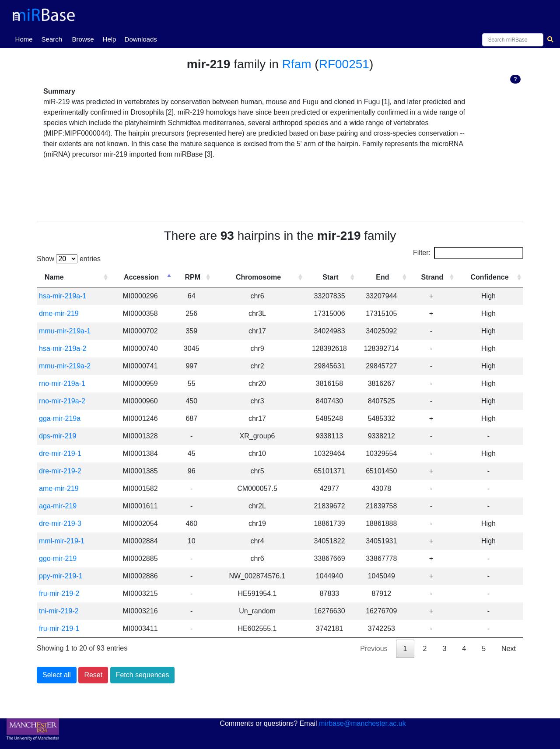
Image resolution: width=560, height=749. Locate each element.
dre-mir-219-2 (60, 471)
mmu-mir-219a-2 (65, 366)
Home (26, 38)
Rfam (297, 64)
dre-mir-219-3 (60, 523)
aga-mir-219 (58, 506)
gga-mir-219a (60, 418)
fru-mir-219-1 (59, 628)
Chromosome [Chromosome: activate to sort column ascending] (258, 277)
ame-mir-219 (59, 488)
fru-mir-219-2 (59, 593)
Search (52, 39)
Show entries (69, 259)
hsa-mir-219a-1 (63, 296)
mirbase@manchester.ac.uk (362, 723)
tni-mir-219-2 (59, 611)
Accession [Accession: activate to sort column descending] (141, 277)
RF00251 (344, 64)
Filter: (468, 253)
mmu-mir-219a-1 (65, 331)
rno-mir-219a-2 (62, 401)
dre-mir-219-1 (60, 453)
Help (110, 39)
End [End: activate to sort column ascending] (382, 277)
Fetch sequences (143, 675)
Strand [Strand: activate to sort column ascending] (432, 277)
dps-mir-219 (58, 436)
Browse (83, 39)
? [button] (515, 79)
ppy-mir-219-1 (61, 576)
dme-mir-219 (59, 313)
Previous (374, 649)
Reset (93, 675)
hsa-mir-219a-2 (63, 348)
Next (509, 649)
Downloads (141, 39)
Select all (57, 675)
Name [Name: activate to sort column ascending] (54, 277)
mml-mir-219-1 (62, 541)
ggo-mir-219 (58, 558)
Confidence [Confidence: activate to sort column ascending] (489, 277)
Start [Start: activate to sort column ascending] (330, 277)
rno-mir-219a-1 (62, 383)
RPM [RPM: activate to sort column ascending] (192, 277)
